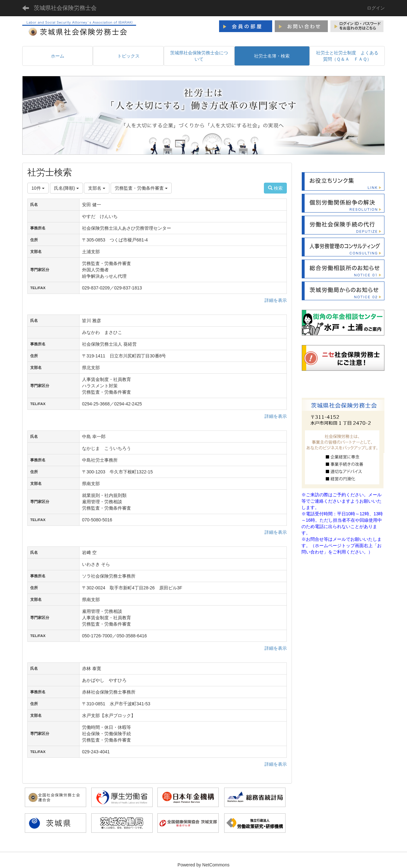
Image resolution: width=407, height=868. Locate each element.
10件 (38, 188)
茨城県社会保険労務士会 (65, 8)
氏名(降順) (66, 188)
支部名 (97, 188)
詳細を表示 (276, 300)
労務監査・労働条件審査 (141, 188)
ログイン (376, 8)
